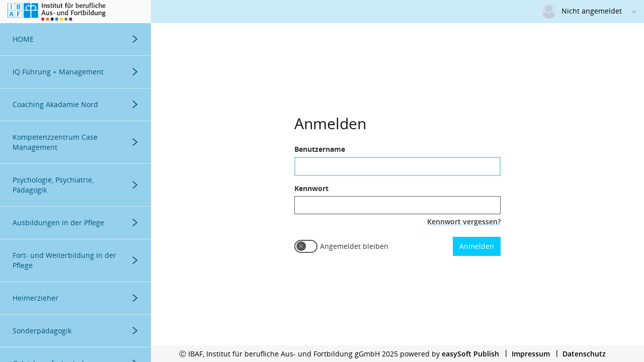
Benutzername (320, 149)
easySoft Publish (470, 354)
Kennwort (311, 188)
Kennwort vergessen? (464, 221)
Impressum (531, 354)
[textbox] (397, 166)
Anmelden (477, 246)
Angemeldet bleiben (354, 246)
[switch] (306, 246)
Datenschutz (584, 354)
